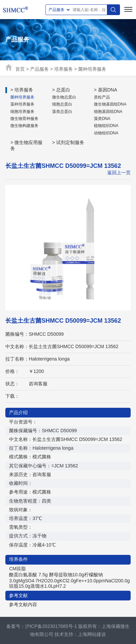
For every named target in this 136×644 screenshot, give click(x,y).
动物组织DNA (106, 133)
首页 (20, 69)
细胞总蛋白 (62, 104)
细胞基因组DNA (108, 112)
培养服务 (63, 69)
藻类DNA (102, 119)
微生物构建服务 (24, 126)
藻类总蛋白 (62, 112)
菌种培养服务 (92, 69)
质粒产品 (102, 97)
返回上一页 (119, 173)
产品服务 (39, 69)
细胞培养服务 (22, 112)
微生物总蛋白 (64, 97)
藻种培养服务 (22, 104)
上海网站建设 (92, 634)
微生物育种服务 (24, 119)
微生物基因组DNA (110, 104)
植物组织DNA (106, 126)
